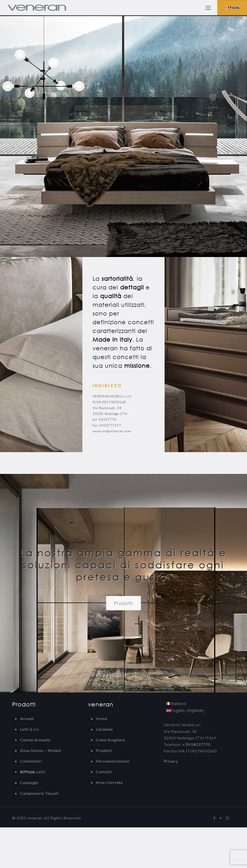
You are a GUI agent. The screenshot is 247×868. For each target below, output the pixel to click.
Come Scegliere (111, 740)
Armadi (27, 718)
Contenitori (31, 761)
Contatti (104, 772)
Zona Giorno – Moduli (41, 750)
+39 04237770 (196, 744)
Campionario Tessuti (39, 793)
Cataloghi (29, 783)
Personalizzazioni (113, 761)
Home (102, 718)
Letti (33, 772)
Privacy (171, 761)
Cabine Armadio (35, 740)
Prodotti (104, 750)
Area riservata (109, 782)
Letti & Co (30, 729)
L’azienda (104, 729)
